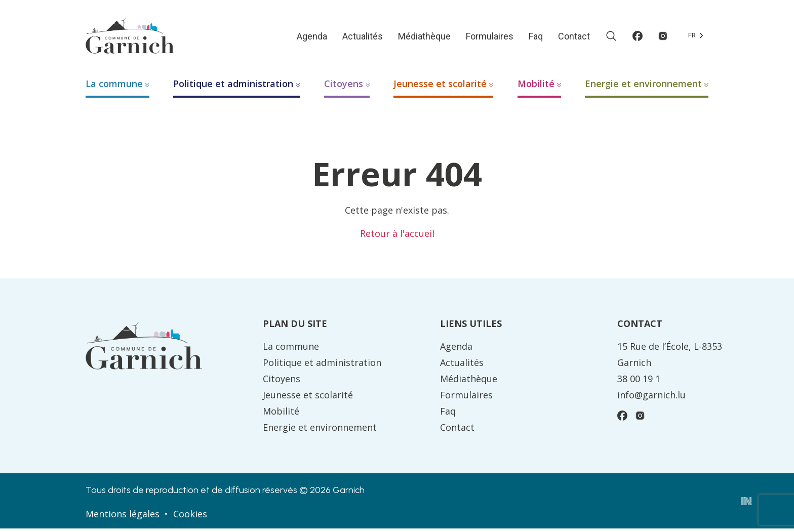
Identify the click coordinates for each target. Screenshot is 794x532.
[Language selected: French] (696, 37)
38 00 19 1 (639, 382)
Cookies (190, 517)
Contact (574, 38)
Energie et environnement (643, 87)
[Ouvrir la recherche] (611, 37)
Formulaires (490, 38)
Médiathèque (424, 38)
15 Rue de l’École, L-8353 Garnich (670, 358)
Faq (536, 38)
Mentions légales (123, 517)
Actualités (363, 38)
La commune (114, 87)
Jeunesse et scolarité (440, 87)
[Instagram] (663, 37)
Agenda (312, 38)
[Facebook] (638, 37)
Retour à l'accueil (397, 237)
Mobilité (536, 87)
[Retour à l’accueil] (134, 36)
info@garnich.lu (651, 398)
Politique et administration (233, 87)
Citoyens (344, 87)
